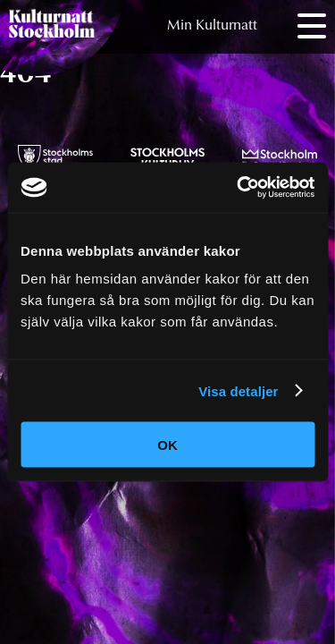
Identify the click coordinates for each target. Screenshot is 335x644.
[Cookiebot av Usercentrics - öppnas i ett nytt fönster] (239, 188)
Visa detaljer (238, 390)
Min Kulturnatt (212, 26)
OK (167, 445)
